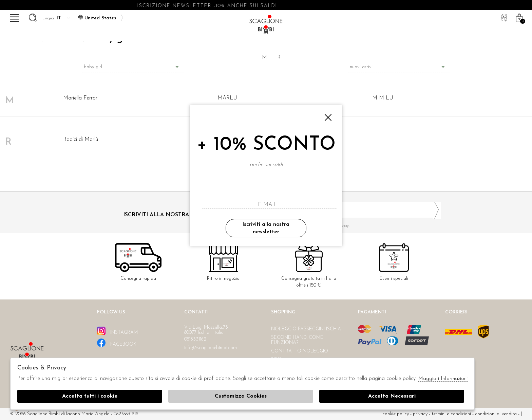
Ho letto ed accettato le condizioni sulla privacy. (356, 226)
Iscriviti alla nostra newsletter (266, 228)
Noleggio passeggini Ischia (306, 329)
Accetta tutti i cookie (90, 396)
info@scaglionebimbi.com (211, 348)
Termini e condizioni (451, 414)
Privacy (420, 414)
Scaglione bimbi (266, 26)
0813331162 (195, 339)
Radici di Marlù (81, 140)
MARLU (227, 98)
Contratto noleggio (300, 351)
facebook (117, 343)
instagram (117, 331)
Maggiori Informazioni (443, 379)
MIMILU (383, 98)
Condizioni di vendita (496, 414)
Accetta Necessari (392, 396)
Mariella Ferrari (81, 98)
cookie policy (396, 414)
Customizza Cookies (241, 396)
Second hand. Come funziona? (297, 340)
